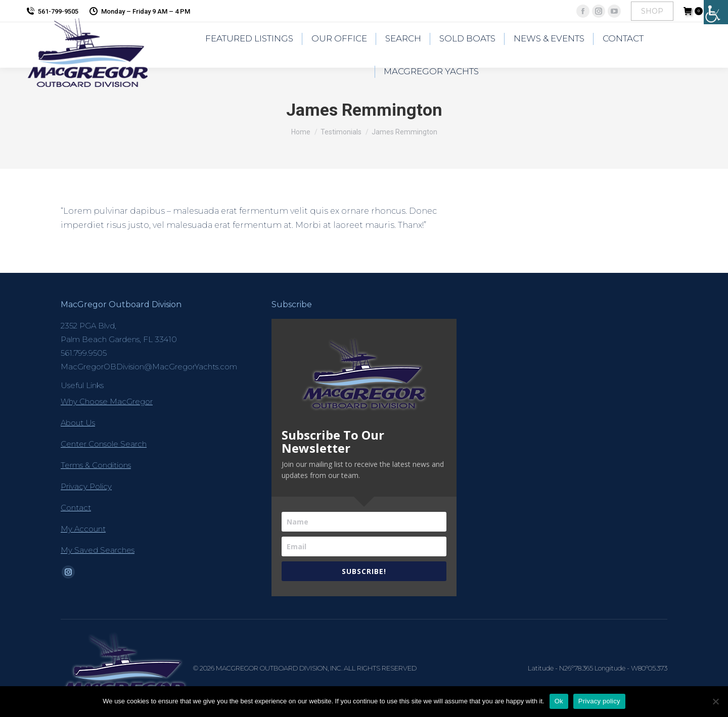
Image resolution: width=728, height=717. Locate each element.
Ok (559, 701)
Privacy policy (599, 701)
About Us (78, 423)
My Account (83, 529)
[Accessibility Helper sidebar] (716, 12)
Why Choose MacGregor (107, 401)
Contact (76, 508)
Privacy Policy (86, 486)
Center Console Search (104, 444)
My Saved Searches (98, 550)
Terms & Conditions (96, 465)
